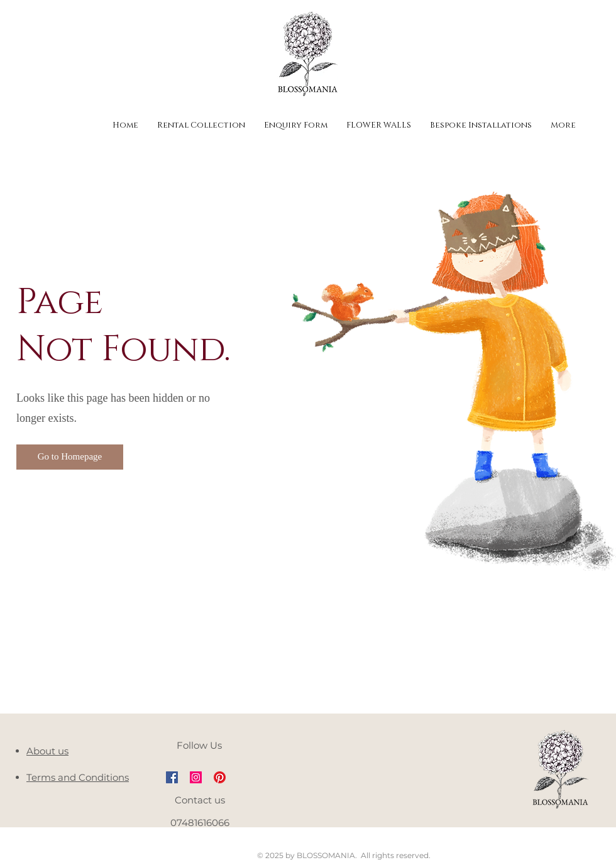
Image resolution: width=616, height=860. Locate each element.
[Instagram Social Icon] (196, 777)
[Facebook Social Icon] (172, 777)
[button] (70, 457)
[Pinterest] (220, 777)
